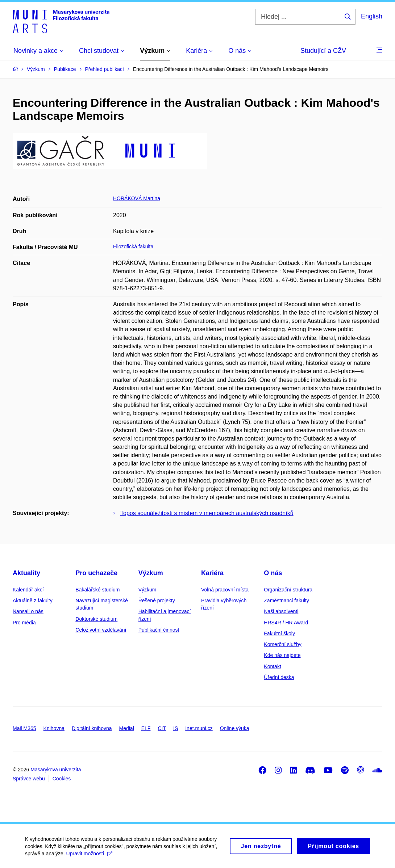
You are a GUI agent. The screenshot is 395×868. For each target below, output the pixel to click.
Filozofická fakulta (133, 247)
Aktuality (26, 573)
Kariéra (212, 573)
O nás (273, 573)
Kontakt (272, 666)
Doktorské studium (96, 619)
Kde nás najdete (282, 655)
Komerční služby (282, 644)
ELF (146, 728)
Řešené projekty (157, 601)
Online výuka (235, 728)
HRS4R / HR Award (286, 623)
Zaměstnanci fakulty (286, 601)
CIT (162, 728)
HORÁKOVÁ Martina (137, 198)
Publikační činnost (159, 630)
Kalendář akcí (28, 590)
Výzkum (151, 573)
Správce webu (29, 779)
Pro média (24, 623)
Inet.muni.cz (199, 728)
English (372, 16)
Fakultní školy (279, 633)
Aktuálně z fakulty (33, 601)
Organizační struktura (288, 590)
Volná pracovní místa (225, 590)
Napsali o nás (28, 611)
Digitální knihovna (92, 728)
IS (176, 728)
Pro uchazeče (96, 573)
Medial (127, 728)
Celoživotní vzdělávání (101, 630)
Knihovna (54, 728)
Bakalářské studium (97, 590)
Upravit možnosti (90, 858)
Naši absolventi (281, 611)
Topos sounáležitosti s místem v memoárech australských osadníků (207, 513)
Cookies (62, 779)
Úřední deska (279, 677)
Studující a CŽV (323, 51)
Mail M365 (24, 728)
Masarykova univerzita (56, 770)
